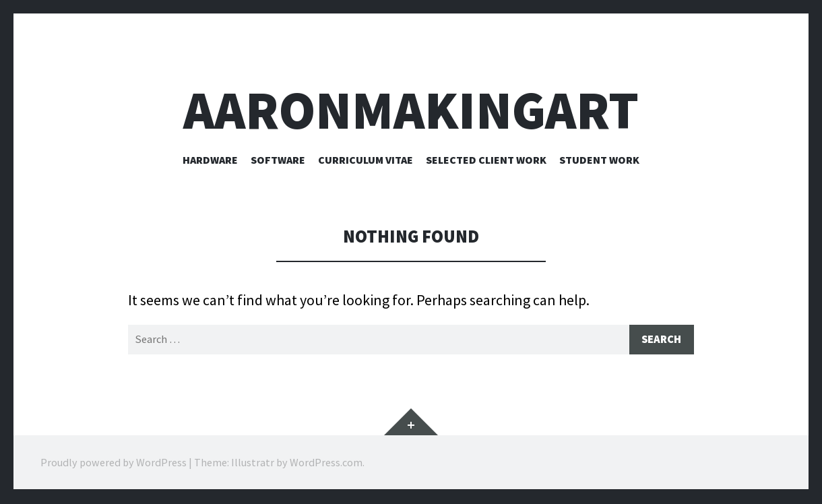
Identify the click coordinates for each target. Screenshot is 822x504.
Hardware (210, 160)
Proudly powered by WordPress (114, 464)
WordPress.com (326, 464)
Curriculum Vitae (366, 160)
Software (278, 160)
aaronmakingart (411, 110)
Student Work (599, 160)
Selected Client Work (486, 160)
